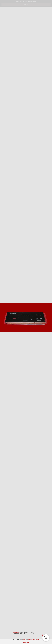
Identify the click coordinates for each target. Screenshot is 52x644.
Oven (24, 640)
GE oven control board (26, 641)
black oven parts (31, 640)
